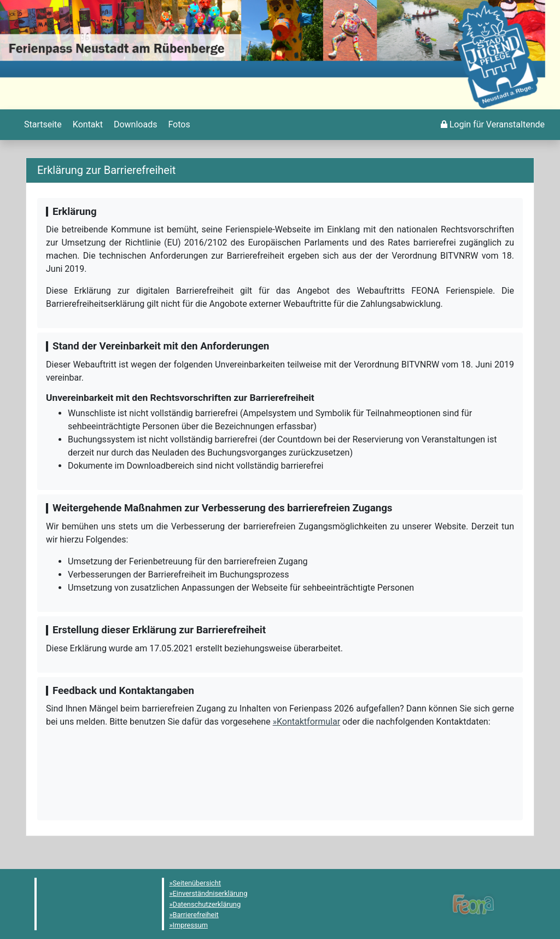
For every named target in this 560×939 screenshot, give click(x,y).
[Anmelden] (493, 125)
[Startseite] (42, 125)
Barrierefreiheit (196, 915)
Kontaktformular (308, 722)
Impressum (190, 925)
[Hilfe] (178, 125)
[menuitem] (42, 125)
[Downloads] (134, 125)
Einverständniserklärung (210, 893)
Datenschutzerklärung (207, 904)
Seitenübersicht (197, 883)
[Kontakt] (87, 125)
